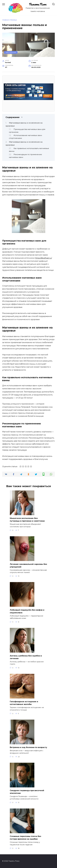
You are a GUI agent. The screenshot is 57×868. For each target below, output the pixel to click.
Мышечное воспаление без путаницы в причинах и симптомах (27, 520)
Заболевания (11, 52)
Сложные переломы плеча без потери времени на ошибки (25, 838)
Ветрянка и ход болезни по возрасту (28, 747)
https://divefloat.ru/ (43, 258)
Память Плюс (38, 4)
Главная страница (10, 20)
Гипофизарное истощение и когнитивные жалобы (24, 703)
